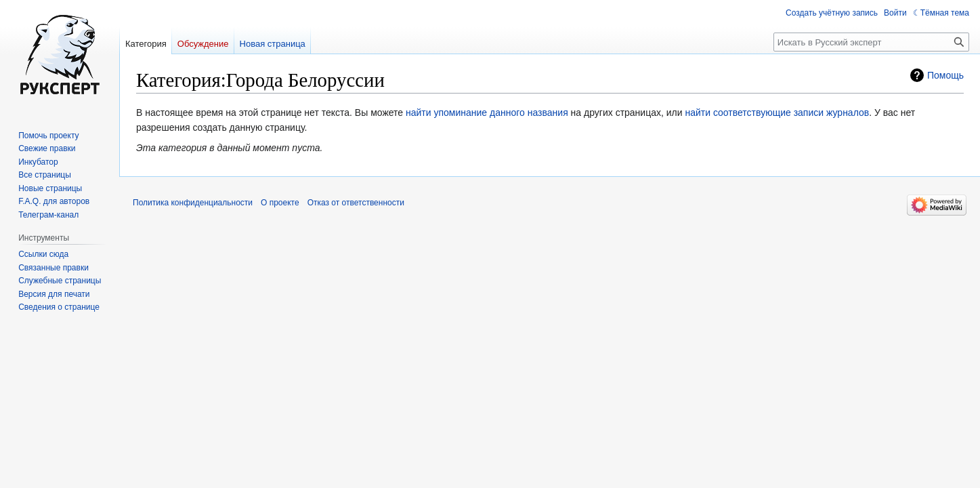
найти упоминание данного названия (487, 113)
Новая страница (273, 44)
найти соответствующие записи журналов (777, 113)
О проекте (280, 203)
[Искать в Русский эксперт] (871, 42)
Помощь (945, 75)
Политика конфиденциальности (193, 203)
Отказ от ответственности (356, 203)
